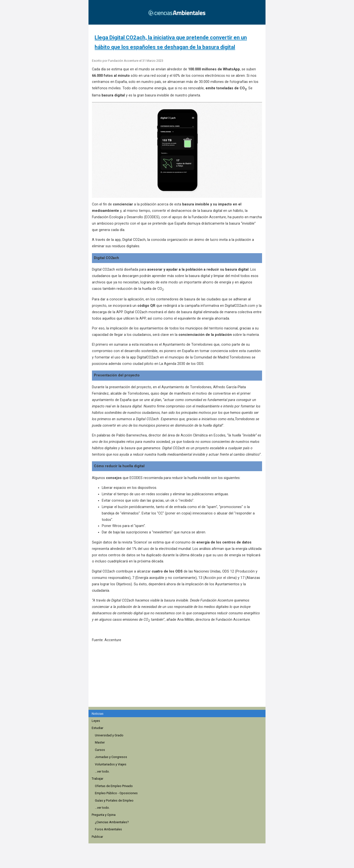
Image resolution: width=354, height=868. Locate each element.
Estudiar (97, 728)
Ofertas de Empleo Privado (114, 786)
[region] (178, 677)
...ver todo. (102, 771)
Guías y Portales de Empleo (114, 800)
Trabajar (97, 779)
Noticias (98, 714)
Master (100, 742)
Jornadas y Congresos (111, 757)
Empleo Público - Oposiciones (116, 793)
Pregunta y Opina (104, 815)
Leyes (96, 721)
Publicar (97, 837)
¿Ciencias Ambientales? (112, 822)
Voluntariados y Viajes (111, 764)
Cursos (100, 750)
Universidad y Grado (109, 735)
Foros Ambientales (108, 829)
